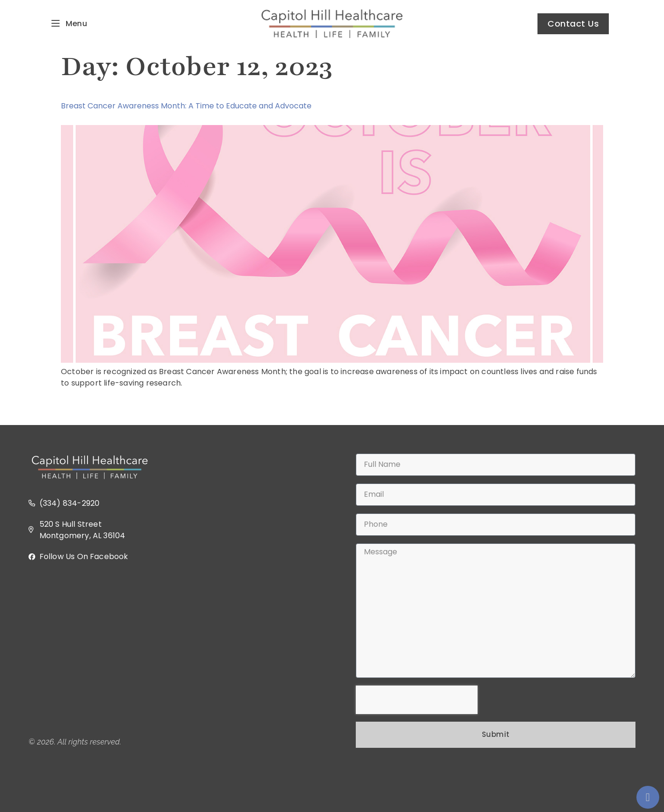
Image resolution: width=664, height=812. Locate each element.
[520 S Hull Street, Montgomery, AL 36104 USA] (168, 649)
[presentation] (417, 700)
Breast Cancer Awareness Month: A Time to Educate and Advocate (186, 106)
